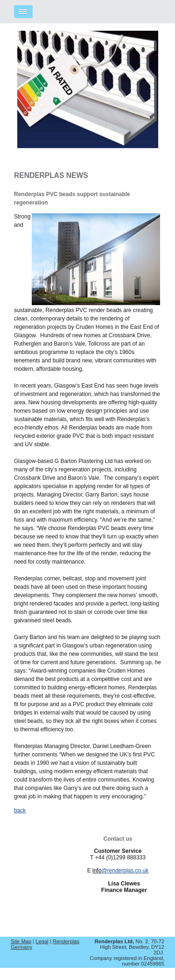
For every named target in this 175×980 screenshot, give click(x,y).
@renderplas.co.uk (125, 871)
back (20, 810)
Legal (42, 941)
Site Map (21, 941)
